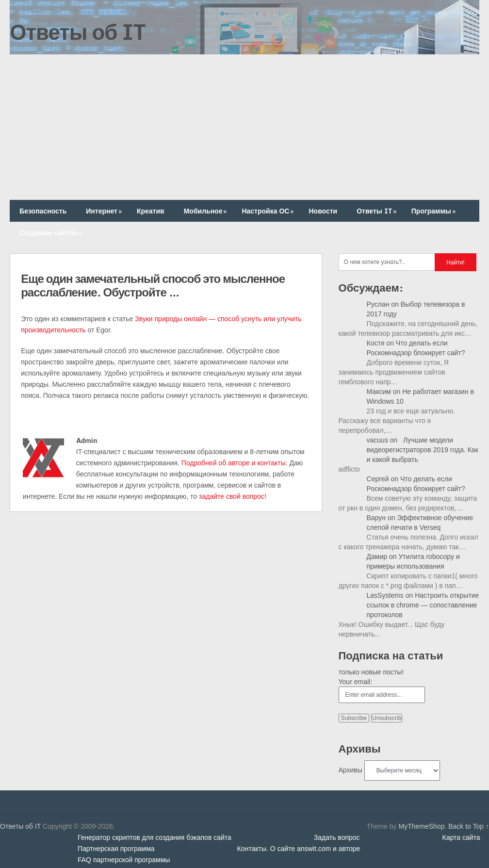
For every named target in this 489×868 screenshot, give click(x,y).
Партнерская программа (116, 849)
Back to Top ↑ (469, 826)
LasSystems (385, 595)
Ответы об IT (78, 32)
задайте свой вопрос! (233, 496)
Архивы (350, 770)
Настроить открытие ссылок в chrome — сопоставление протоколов (423, 605)
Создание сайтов (51, 233)
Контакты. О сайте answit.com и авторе (299, 849)
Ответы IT (377, 211)
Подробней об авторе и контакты (234, 463)
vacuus (377, 440)
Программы (434, 211)
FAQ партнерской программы (124, 860)
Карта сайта (461, 837)
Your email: (356, 682)
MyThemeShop (421, 826)
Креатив (151, 211)
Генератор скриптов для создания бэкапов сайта (155, 837)
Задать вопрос (337, 837)
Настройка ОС (269, 211)
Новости (323, 211)
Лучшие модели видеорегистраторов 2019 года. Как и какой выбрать (423, 450)
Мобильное (206, 211)
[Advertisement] (244, 127)
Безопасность (43, 211)
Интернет (105, 211)
